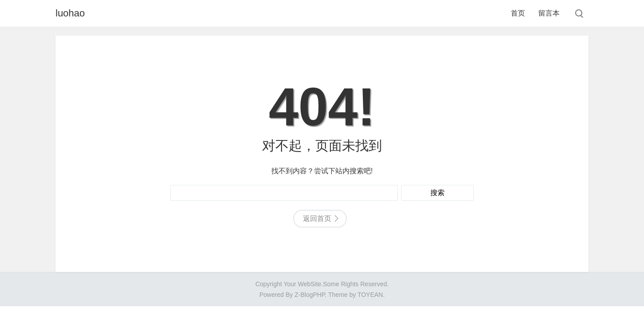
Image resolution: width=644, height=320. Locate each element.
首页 (518, 13)
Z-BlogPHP (310, 295)
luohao (70, 13)
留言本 (549, 13)
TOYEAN (370, 295)
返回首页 (317, 218)
